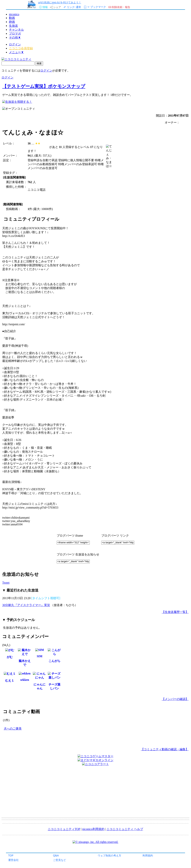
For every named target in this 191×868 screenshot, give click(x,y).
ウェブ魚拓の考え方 (109, 855)
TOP (11, 855)
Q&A (56, 855)
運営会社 (13, 860)
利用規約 (148, 855)
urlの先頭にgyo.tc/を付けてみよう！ (60, 2)
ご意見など (60, 860)
